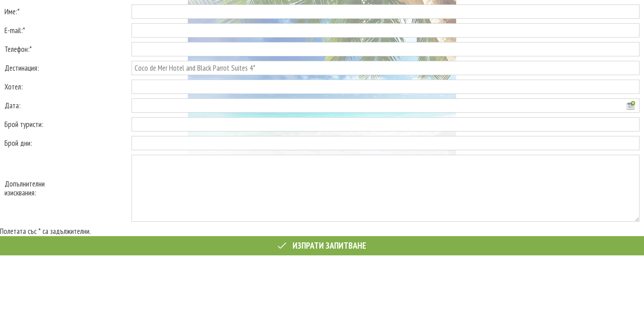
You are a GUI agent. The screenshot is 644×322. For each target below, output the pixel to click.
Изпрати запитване (322, 246)
